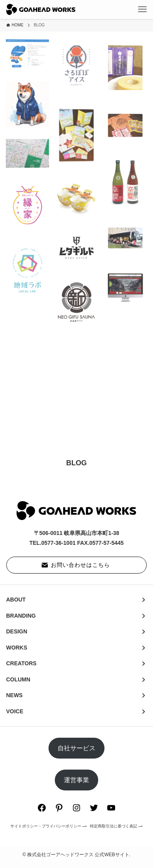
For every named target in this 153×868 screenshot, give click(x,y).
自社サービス (76, 748)
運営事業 (76, 780)
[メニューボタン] (142, 9)
